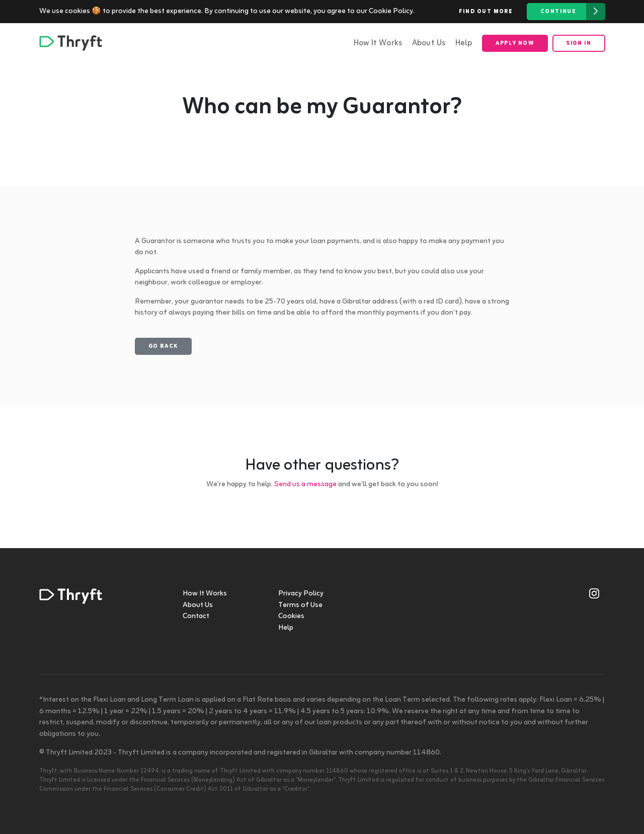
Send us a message (305, 484)
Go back (163, 346)
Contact (196, 616)
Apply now (515, 43)
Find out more (486, 12)
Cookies (291, 616)
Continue (573, 12)
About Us (429, 43)
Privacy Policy (301, 594)
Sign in (579, 43)
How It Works (378, 43)
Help (464, 43)
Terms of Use (300, 605)
